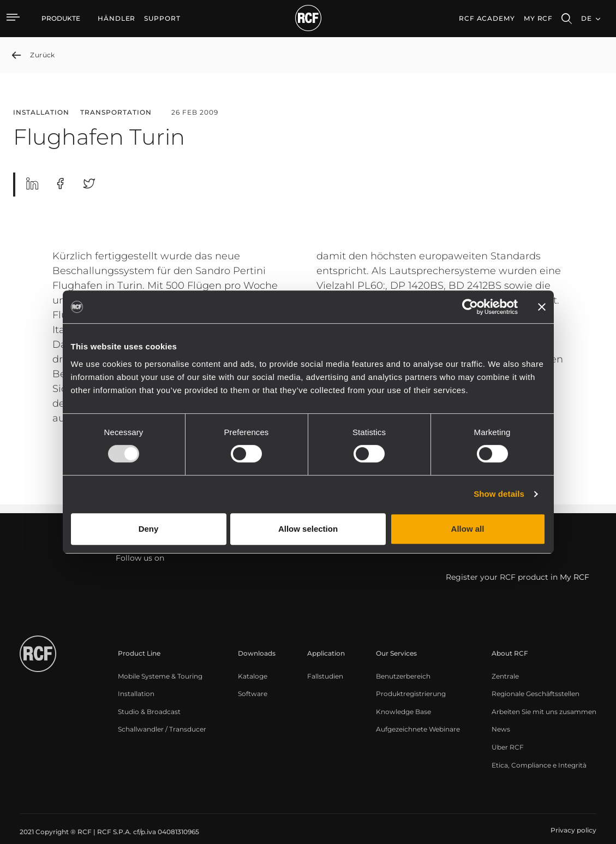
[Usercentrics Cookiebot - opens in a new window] (470, 307)
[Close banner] (542, 307)
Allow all (468, 529)
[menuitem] (116, 19)
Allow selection (308, 529)
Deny (149, 529)
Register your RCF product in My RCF (518, 578)
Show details (499, 494)
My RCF (538, 18)
